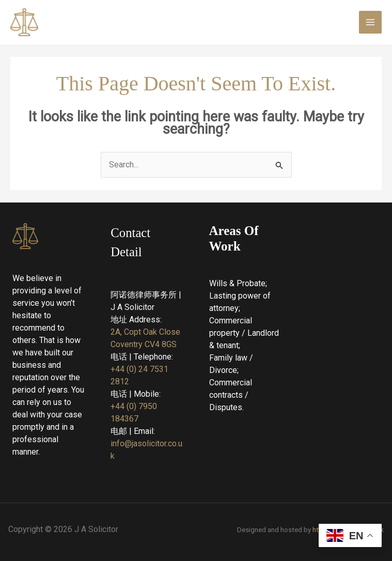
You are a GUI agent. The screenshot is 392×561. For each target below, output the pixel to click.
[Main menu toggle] (370, 22)
